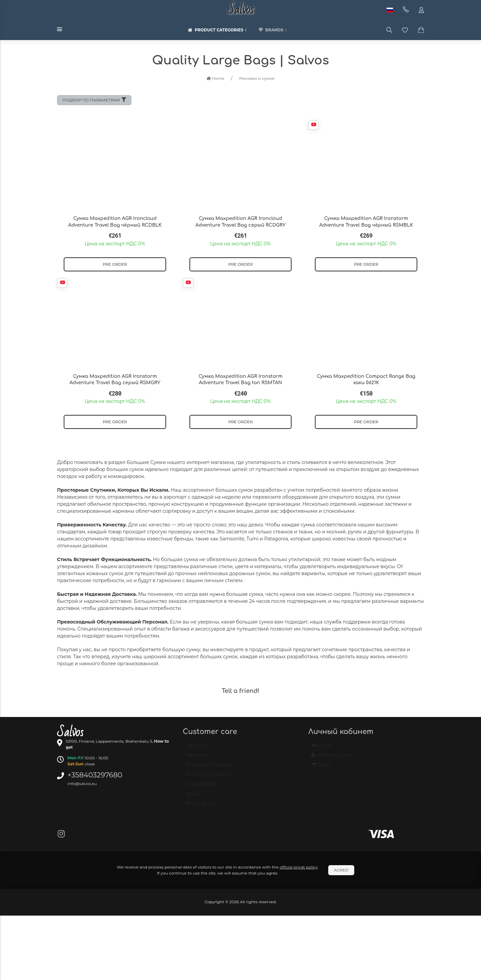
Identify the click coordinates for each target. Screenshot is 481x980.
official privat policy (299, 867)
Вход (321, 748)
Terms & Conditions (209, 777)
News (193, 797)
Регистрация (331, 758)
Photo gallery (202, 806)
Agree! (341, 870)
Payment (197, 758)
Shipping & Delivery (209, 768)
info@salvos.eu (82, 784)
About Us (197, 748)
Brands (273, 30)
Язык (321, 768)
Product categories (218, 30)
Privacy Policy (202, 787)
